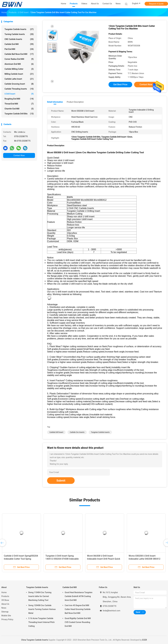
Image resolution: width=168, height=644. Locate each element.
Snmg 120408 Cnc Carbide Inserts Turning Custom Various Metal (42, 609)
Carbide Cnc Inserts (77, 432)
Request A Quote (156, 4)
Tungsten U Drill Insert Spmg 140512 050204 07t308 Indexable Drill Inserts (62, 559)
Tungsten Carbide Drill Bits (19, 114)
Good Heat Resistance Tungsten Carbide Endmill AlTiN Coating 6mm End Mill (79, 596)
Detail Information (55, 102)
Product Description (75, 102)
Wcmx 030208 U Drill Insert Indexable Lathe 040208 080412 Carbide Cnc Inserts (144, 559)
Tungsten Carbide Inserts (19, 29)
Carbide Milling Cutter (19, 69)
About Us (5, 604)
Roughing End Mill (19, 99)
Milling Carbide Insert (19, 74)
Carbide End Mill (19, 44)
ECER (145, 640)
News (4, 608)
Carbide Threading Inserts (19, 89)
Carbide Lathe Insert (19, 79)
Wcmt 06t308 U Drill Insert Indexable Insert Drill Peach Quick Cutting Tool (104, 559)
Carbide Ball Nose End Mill (19, 54)
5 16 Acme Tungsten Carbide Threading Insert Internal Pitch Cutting (41, 622)
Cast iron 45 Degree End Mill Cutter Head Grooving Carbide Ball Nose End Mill (78, 609)
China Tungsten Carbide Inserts (35, 640)
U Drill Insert (19, 94)
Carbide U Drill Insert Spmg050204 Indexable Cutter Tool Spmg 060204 (21, 559)
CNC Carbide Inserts (19, 39)
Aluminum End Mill (19, 64)
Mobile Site (6, 616)
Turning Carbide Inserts (19, 34)
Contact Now (19, 155)
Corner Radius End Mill (19, 59)
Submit (61, 481)
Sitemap (5, 612)
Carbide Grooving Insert (19, 84)
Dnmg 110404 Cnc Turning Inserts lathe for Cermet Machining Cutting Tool (40, 596)
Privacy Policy (7, 619)
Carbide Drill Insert (56, 432)
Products (5, 596)
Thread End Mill (19, 104)
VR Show (5, 600)
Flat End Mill (19, 49)
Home (4, 592)
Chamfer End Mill (19, 109)
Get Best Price (120, 84)
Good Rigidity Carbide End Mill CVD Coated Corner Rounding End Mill (78, 622)
